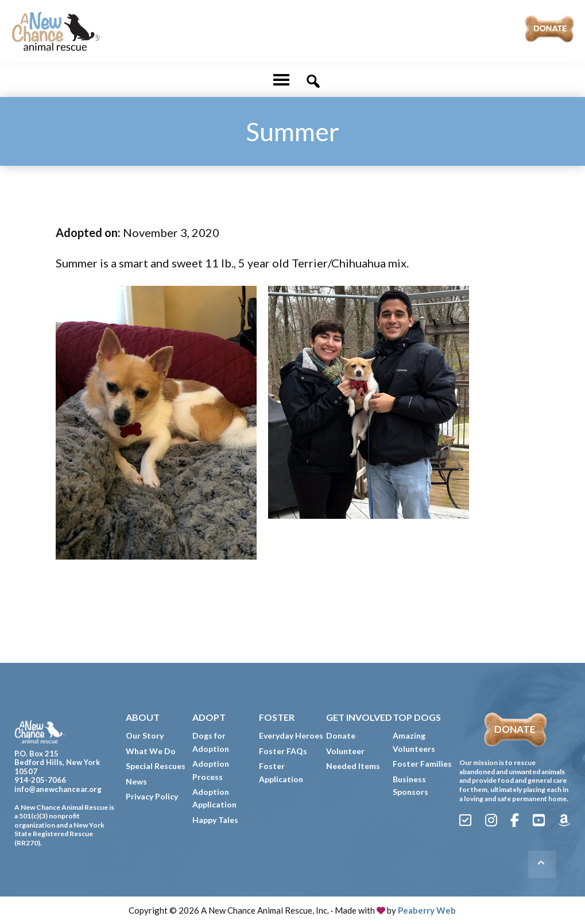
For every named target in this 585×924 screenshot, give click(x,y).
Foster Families (422, 764)
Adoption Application (214, 798)
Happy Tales (215, 820)
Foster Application (281, 772)
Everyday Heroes (291, 735)
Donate (341, 735)
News (136, 781)
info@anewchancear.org (58, 789)
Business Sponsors (410, 785)
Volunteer (345, 751)
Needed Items (353, 766)
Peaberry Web (427, 910)
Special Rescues (156, 766)
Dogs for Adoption (211, 742)
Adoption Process (211, 770)
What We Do (151, 751)
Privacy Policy (152, 796)
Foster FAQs (283, 751)
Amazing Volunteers (414, 742)
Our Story (145, 735)
